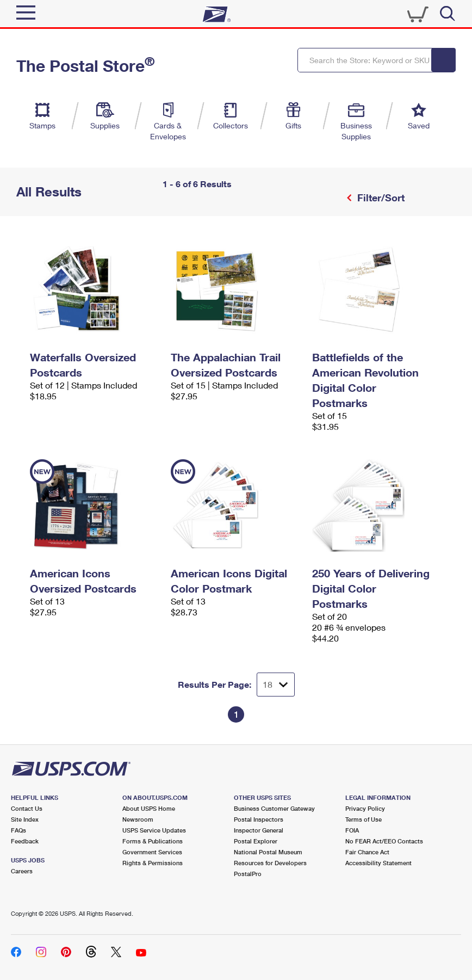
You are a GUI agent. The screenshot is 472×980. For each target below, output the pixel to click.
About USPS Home (149, 808)
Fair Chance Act (367, 852)
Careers (22, 871)
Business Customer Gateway (274, 808)
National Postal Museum (268, 852)
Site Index (25, 819)
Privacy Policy (365, 808)
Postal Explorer (256, 841)
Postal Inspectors (259, 819)
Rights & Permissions (153, 863)
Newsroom (138, 819)
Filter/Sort (380, 198)
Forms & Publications (153, 841)
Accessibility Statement (378, 863)
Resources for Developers (270, 863)
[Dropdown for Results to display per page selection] (276, 685)
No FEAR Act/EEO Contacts (384, 841)
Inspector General (259, 830)
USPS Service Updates (154, 830)
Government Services (152, 852)
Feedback (25, 841)
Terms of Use (364, 819)
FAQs (18, 830)
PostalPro (248, 874)
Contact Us (27, 808)
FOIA (352, 830)
